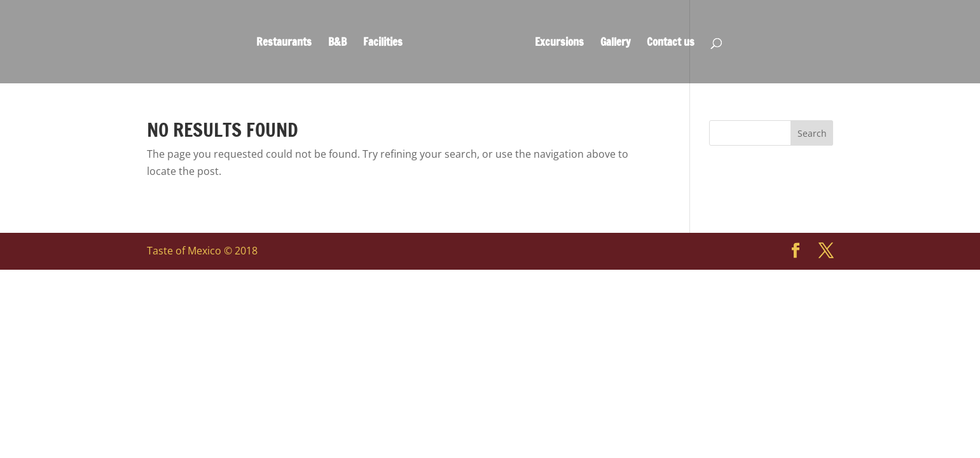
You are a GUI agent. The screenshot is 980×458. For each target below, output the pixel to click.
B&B (337, 44)
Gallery (615, 44)
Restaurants (284, 44)
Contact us (671, 44)
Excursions (559, 44)
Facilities (383, 44)
